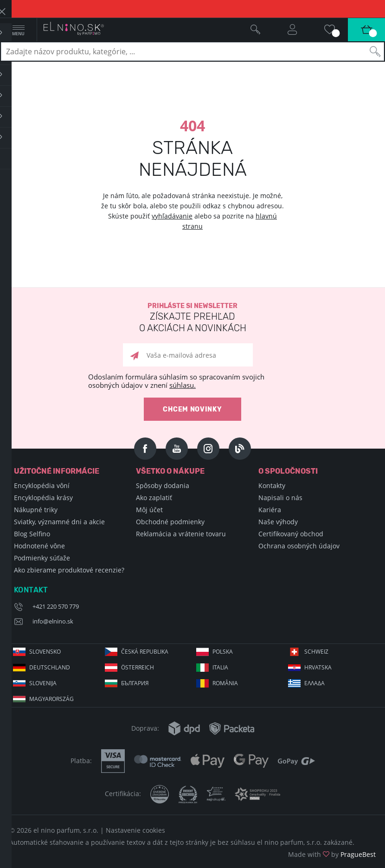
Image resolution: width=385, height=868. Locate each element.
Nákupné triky (36, 510)
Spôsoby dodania (163, 485)
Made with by (332, 854)
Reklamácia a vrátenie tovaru (181, 534)
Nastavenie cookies (135, 830)
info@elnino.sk (53, 621)
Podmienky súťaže (42, 558)
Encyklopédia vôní (42, 485)
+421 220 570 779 (56, 606)
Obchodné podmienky (170, 522)
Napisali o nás (280, 498)
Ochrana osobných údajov (299, 546)
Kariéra (270, 510)
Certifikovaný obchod (291, 534)
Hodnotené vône (39, 546)
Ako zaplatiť (154, 498)
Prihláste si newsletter (192, 318)
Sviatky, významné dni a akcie (59, 522)
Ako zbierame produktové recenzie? (69, 570)
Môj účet (149, 510)
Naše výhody (278, 522)
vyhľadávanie (172, 216)
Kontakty (272, 485)
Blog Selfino (32, 534)
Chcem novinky (192, 409)
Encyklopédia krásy (43, 498)
